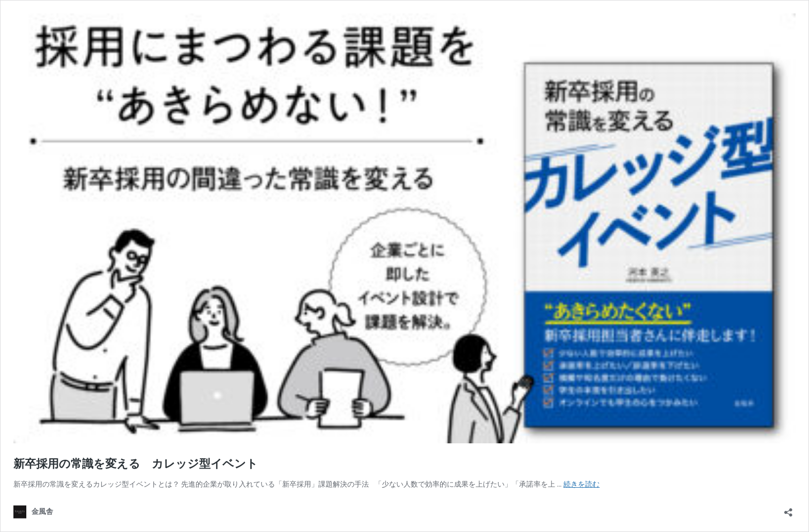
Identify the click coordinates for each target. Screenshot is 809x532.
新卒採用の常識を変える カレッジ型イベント (136, 464)
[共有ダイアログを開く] (788, 509)
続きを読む (581, 484)
